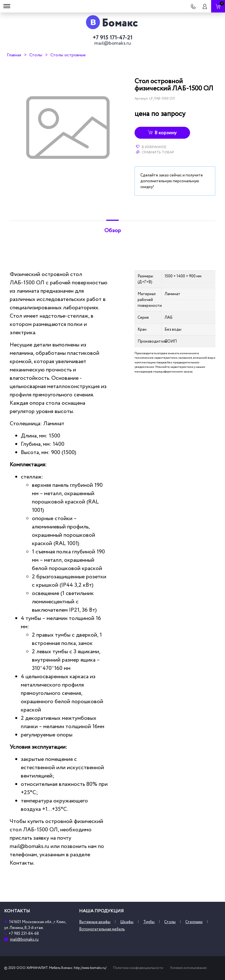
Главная (14, 55)
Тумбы (149, 922)
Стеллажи (194, 922)
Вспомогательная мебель (102, 929)
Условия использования (188, 968)
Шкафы (127, 922)
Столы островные (68, 55)
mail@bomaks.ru (113, 43)
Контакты (22, 863)
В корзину (162, 133)
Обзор (113, 231)
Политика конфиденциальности (138, 968)
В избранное (151, 147)
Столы (36, 55)
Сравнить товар (155, 152)
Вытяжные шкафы (95, 922)
